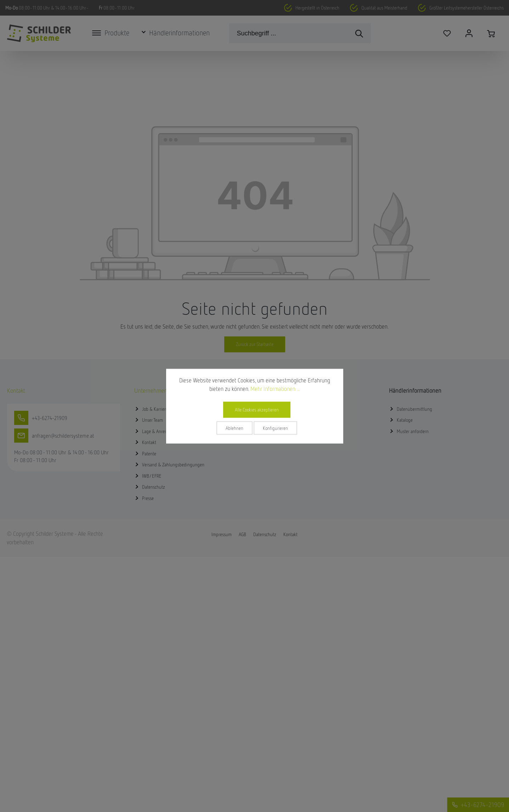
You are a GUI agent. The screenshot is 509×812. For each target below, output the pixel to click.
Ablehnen (234, 428)
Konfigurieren (275, 428)
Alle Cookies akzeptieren (257, 409)
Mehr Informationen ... (275, 388)
